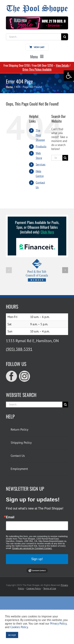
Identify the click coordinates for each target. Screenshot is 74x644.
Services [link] (41, 164)
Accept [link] (12, 635)
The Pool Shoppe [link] (40, 135)
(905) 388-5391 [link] (19, 349)
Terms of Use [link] (50, 588)
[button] (9, 270)
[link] (69, 76)
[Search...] (34, 37)
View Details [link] (62, 65)
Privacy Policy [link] (58, 623)
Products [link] (41, 146)
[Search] (65, 37)
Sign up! (37, 559)
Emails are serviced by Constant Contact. (32, 548)
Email (10, 517)
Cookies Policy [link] (34, 588)
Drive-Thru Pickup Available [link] (37, 69)
